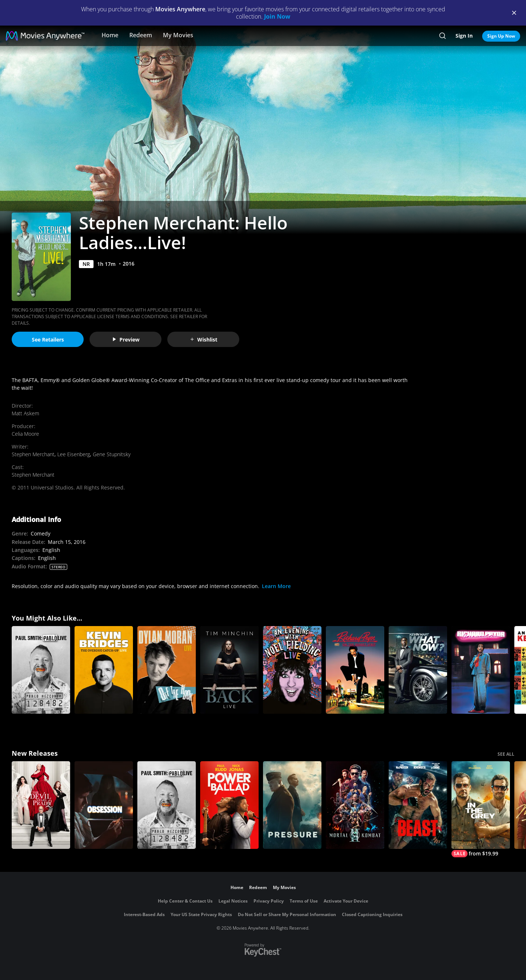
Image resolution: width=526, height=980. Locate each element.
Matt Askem (25, 413)
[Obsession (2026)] (104, 805)
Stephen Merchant (33, 454)
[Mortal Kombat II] (355, 805)
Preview (126, 340)
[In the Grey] (481, 809)
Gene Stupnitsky (112, 454)
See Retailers (48, 340)
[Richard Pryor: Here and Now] (481, 670)
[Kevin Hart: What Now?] (418, 670)
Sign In (464, 36)
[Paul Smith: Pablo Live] (41, 670)
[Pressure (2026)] (292, 805)
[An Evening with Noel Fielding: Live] (292, 670)
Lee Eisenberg (74, 454)
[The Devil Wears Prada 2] (41, 805)
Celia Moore (25, 434)
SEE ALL (506, 754)
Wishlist (203, 340)
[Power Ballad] (229, 805)
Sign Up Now (501, 36)
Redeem (141, 35)
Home (110, 35)
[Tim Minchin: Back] (229, 670)
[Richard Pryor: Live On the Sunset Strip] (355, 670)
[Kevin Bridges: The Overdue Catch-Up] (104, 670)
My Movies (178, 35)
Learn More (276, 586)
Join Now (277, 16)
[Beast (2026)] (418, 805)
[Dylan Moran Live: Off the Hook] (167, 670)
